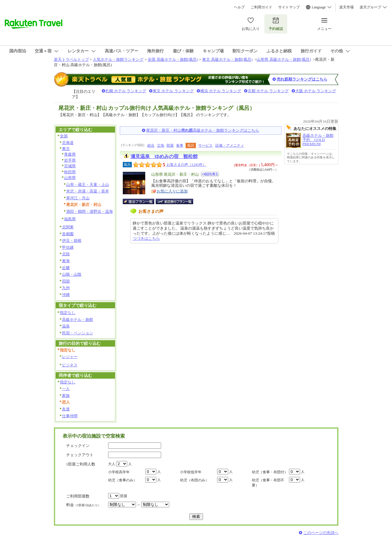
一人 (66, 389)
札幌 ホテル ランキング (126, 91)
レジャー (70, 357)
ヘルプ (239, 7)
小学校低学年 (191, 472)
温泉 (66, 326)
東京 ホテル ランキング (173, 91)
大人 (112, 464)
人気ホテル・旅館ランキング (118, 59)
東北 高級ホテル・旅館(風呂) (227, 59)
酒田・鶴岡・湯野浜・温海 (90, 211)
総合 (151, 145)
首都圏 (68, 234)
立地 (161, 145)
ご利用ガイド (261, 7)
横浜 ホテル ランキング (221, 91)
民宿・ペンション (78, 333)
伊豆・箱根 (72, 241)
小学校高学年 (119, 472)
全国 (64, 136)
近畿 (66, 268)
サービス (205, 145)
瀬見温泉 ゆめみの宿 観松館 (164, 156)
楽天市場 (346, 7)
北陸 (66, 254)
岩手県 (70, 160)
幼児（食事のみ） (122, 480)
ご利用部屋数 (78, 496)
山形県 (70, 178)
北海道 (68, 143)
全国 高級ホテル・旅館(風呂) (173, 59)
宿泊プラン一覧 (141, 201)
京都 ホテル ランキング (268, 91)
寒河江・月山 (78, 198)
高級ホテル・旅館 (78, 320)
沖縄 (66, 295)
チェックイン (78, 446)
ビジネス (70, 365)
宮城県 (70, 166)
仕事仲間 (70, 416)
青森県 (70, 154)
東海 (66, 261)
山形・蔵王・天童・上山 (88, 185)
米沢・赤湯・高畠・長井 (88, 191)
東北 (66, 149)
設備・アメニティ (230, 145)
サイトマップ (289, 7)
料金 (84, 505)
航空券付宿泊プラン (174, 201)
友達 (66, 409)
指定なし (68, 313)
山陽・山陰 (72, 274)
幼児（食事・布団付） (270, 472)
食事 (180, 145)
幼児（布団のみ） (194, 480)
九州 (66, 288)
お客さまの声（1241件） (186, 165)
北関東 (68, 227)
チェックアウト (80, 455)
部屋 (170, 145)
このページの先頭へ (321, 533)
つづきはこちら (146, 238)
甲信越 (68, 247)
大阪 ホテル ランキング (316, 91)
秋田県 (70, 172)
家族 (66, 396)
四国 (66, 281)
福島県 (70, 219)
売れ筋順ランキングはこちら (302, 79)
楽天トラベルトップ (71, 59)
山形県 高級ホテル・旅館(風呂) (284, 59)
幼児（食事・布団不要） (268, 483)
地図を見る (210, 174)
